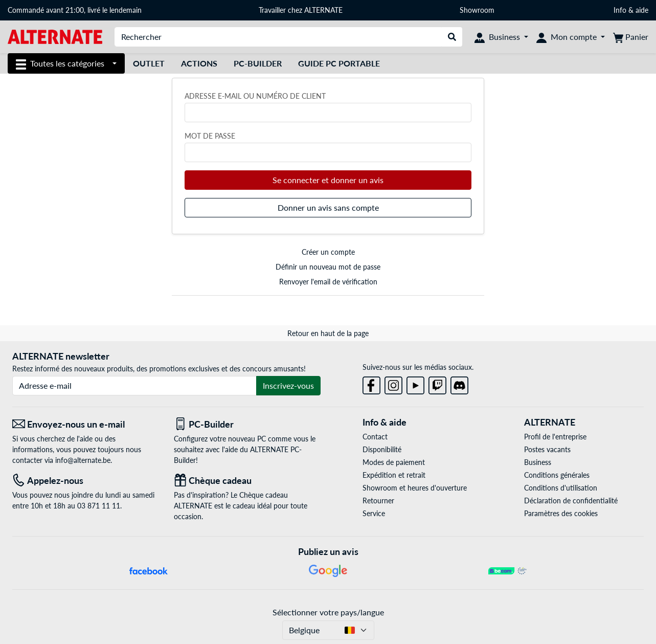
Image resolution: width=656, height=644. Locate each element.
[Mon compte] (571, 37)
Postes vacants (547, 449)
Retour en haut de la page (328, 333)
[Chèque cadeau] (247, 481)
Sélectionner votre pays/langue (328, 612)
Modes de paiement (394, 462)
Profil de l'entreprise (555, 437)
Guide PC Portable (339, 63)
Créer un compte (328, 252)
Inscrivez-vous (288, 385)
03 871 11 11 (99, 506)
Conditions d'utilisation (561, 488)
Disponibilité (382, 449)
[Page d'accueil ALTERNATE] (55, 36)
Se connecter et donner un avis (328, 180)
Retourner (378, 501)
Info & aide (631, 10)
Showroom (478, 10)
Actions (199, 63)
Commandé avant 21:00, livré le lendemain (75, 10)
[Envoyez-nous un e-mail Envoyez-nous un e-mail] (85, 424)
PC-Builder (258, 63)
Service (374, 513)
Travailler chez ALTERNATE (301, 10)
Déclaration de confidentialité (571, 501)
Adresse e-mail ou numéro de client (255, 96)
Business (538, 462)
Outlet (149, 63)
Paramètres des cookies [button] (561, 513)
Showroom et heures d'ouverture (415, 488)
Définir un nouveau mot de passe (328, 267)
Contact (375, 437)
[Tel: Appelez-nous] (85, 481)
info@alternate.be (83, 460)
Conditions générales (557, 475)
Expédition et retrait (394, 475)
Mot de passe (210, 136)
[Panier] (631, 37)
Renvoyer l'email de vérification (328, 282)
